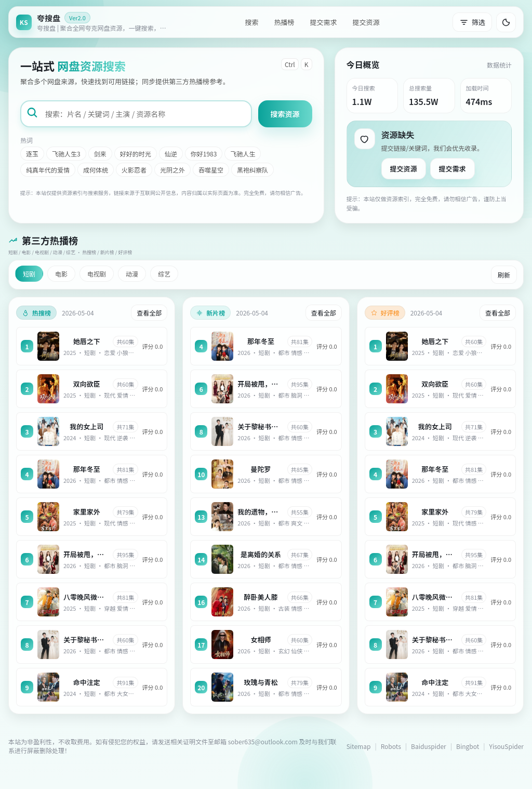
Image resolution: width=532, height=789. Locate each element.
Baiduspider (429, 746)
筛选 (472, 22)
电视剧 (97, 274)
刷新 (504, 275)
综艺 (164, 274)
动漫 (132, 274)
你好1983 (204, 154)
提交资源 (366, 22)
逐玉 (32, 154)
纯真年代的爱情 (48, 170)
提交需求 (323, 22)
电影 (61, 274)
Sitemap (359, 746)
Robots (391, 746)
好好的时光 (136, 154)
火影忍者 (134, 170)
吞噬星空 (211, 170)
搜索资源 (285, 114)
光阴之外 (172, 170)
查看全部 (149, 313)
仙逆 (171, 154)
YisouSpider (507, 746)
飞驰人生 (243, 154)
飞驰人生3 (66, 154)
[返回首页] (94, 22)
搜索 (251, 22)
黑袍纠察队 (252, 170)
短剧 (29, 274)
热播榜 (284, 22)
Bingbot (468, 746)
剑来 (100, 154)
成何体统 (96, 170)
